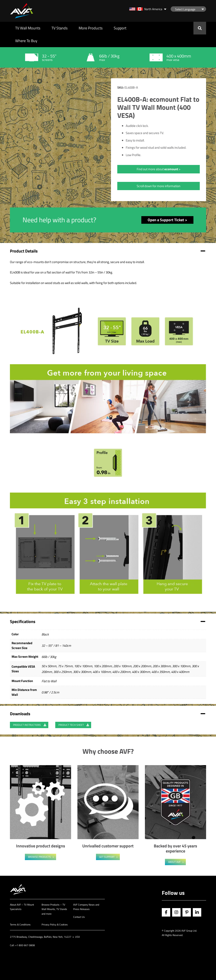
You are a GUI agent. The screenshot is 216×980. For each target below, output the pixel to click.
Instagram (176, 912)
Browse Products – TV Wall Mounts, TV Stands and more (54, 909)
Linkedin (197, 912)
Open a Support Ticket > (167, 220)
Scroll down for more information (159, 186)
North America (146, 9)
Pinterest (187, 912)
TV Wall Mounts (28, 28)
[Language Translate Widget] (188, 9)
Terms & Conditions (20, 924)
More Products (91, 28)
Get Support (107, 857)
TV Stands (59, 28)
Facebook (166, 912)
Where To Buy (26, 41)
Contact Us (79, 917)
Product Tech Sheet (74, 725)
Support (120, 28)
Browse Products (39, 857)
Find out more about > (159, 169)
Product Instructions (30, 725)
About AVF (174, 862)
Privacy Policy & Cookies (55, 924)
